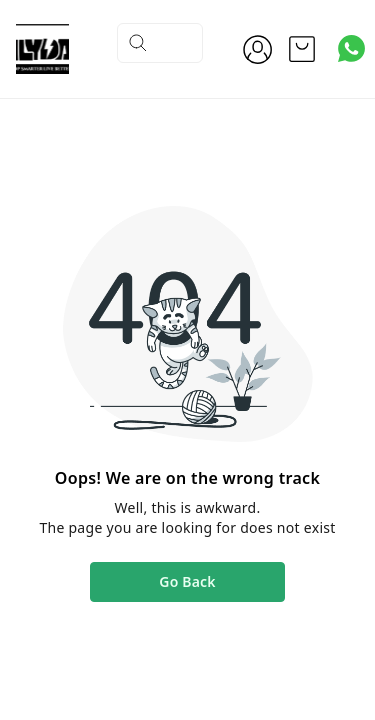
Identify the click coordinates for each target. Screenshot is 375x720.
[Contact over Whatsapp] (351, 48)
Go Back (187, 581)
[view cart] (302, 49)
